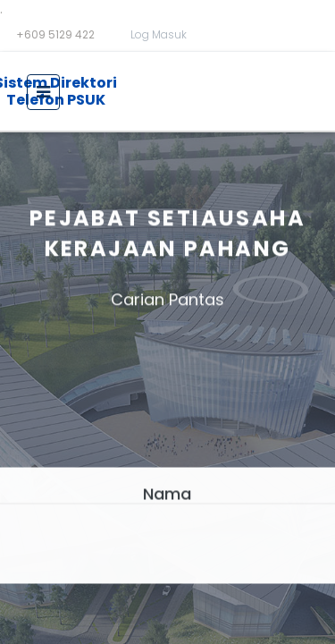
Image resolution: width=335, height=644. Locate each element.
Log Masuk (159, 34)
